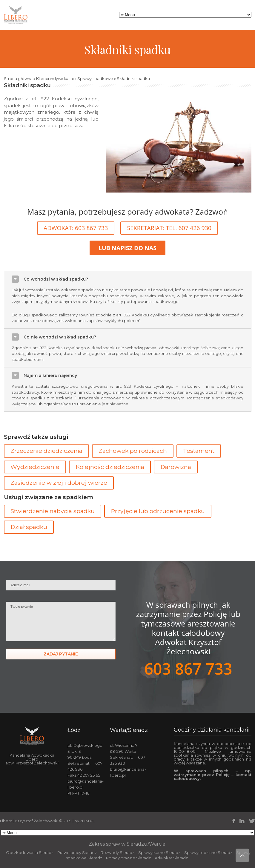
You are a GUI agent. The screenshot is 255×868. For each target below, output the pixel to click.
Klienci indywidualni (55, 79)
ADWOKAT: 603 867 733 (76, 228)
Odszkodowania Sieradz (30, 852)
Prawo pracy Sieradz (77, 852)
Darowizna (176, 467)
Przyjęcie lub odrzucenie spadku (158, 511)
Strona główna (18, 79)
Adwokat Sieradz (171, 858)
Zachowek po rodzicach (133, 451)
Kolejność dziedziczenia (110, 467)
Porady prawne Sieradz (128, 858)
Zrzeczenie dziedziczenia (46, 451)
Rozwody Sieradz (117, 852)
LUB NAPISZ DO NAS (127, 248)
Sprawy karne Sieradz (159, 852)
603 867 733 (188, 668)
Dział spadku (29, 527)
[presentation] (51, 686)
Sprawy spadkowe (95, 79)
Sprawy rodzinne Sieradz (208, 852)
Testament (199, 451)
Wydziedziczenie (35, 467)
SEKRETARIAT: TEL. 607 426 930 (169, 228)
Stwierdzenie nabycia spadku (53, 511)
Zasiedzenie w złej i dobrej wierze (59, 483)
